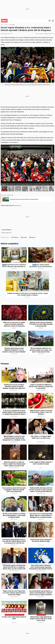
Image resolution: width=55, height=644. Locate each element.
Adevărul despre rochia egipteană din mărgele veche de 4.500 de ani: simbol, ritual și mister (41, 619)
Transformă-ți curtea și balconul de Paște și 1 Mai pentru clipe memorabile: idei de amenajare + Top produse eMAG (14, 266)
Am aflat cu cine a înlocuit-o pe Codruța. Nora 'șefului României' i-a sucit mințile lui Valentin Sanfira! (14, 516)
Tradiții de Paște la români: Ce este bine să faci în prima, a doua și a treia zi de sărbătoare (41, 413)
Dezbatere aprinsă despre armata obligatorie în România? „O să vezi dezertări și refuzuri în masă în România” (14, 350)
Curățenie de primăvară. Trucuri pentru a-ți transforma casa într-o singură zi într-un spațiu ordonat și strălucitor (28, 294)
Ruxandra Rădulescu (7, 230)
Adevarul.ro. (18, 205)
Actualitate (6, 25)
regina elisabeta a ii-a (7, 233)
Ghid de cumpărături (10, 244)
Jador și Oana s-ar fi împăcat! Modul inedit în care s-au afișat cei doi (41, 437)
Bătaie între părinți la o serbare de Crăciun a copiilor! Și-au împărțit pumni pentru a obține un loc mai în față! (14, 464)
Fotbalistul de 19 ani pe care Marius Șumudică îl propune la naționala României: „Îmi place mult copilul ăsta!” (14, 387)
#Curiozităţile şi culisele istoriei (14, 615)
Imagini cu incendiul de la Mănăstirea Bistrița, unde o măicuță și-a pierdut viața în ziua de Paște (41, 387)
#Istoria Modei (41, 615)
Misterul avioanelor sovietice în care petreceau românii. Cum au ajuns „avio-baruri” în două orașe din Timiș (41, 350)
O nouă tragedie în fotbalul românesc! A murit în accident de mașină (41, 463)
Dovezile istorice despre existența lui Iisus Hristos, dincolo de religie (41, 541)
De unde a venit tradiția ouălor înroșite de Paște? (14, 618)
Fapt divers (12, 25)
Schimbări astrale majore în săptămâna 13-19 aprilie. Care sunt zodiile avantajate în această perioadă (41, 325)
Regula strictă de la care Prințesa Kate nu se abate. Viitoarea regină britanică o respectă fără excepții (14, 593)
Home (2, 25)
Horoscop (14, 328)
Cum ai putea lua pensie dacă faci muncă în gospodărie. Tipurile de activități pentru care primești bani (14, 490)
